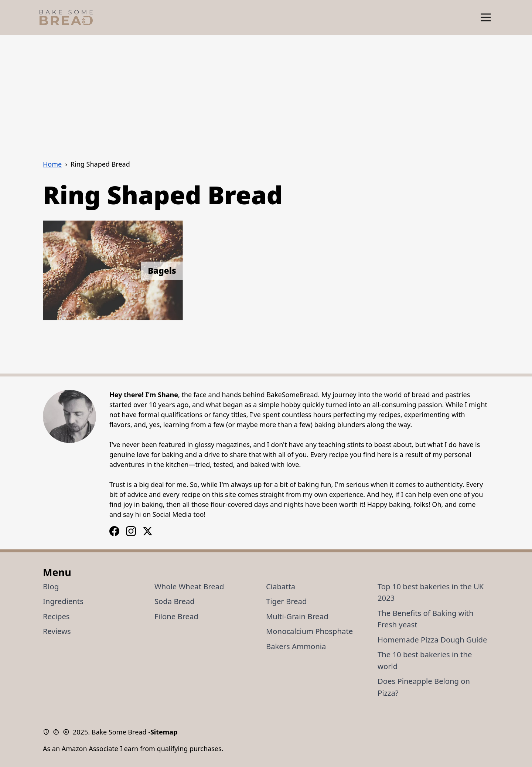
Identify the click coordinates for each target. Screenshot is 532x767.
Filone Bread (176, 616)
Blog (51, 586)
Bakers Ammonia (296, 646)
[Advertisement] (266, 91)
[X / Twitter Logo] (148, 531)
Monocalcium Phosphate (309, 631)
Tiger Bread (286, 601)
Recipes (56, 616)
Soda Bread (175, 601)
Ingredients (63, 601)
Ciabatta (281, 586)
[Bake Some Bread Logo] (66, 18)
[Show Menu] (486, 18)
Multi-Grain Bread (297, 616)
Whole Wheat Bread (189, 586)
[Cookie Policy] (58, 732)
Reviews (57, 631)
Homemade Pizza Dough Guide (432, 640)
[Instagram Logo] (114, 531)
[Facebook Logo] (131, 531)
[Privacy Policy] (48, 732)
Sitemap (164, 732)
